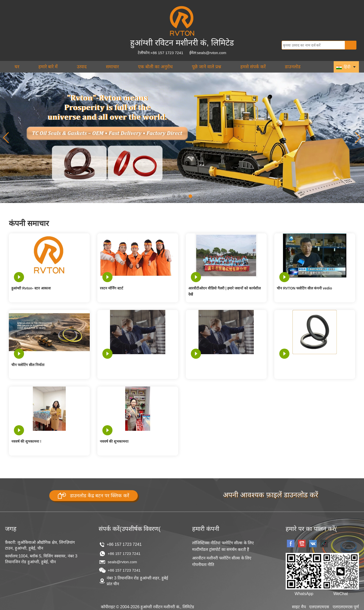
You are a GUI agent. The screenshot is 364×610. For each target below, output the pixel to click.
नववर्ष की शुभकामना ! (26, 441)
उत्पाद (82, 67)
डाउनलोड (293, 67)
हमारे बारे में (48, 67)
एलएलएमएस (319, 607)
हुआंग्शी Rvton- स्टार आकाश (31, 288)
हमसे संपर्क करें (253, 67)
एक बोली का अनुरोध (155, 67)
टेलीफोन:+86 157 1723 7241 (161, 53)
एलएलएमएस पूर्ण (346, 607)
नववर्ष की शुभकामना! (114, 441)
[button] (174, 196)
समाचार (112, 67)
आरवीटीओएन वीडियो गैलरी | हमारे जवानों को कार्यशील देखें (224, 291)
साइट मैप (299, 607)
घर (17, 67)
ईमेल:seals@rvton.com (208, 53)
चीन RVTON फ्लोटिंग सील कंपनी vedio (304, 288)
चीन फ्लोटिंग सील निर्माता (28, 365)
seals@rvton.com (122, 562)
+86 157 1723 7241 (124, 553)
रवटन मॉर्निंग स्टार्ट (111, 288)
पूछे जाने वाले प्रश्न (207, 67)
